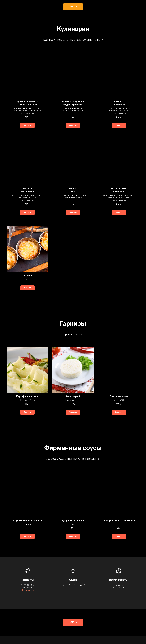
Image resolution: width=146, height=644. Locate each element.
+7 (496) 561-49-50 (27, 585)
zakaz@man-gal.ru (27, 590)
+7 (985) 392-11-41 (27, 588)
